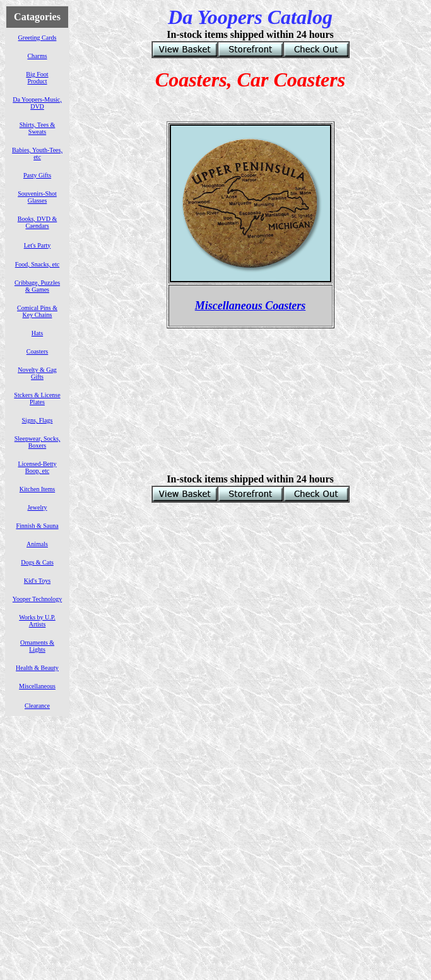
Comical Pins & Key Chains (37, 311)
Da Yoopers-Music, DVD (37, 103)
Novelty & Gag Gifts (37, 373)
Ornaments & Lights (37, 646)
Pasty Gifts (37, 175)
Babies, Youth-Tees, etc (37, 153)
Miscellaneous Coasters (251, 306)
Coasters (37, 351)
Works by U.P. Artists (37, 621)
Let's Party (38, 245)
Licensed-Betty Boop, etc (37, 467)
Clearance (37, 706)
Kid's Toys (37, 581)
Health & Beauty (37, 668)
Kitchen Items (37, 489)
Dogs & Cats (37, 562)
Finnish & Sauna (37, 526)
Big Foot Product (37, 78)
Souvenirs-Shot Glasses (37, 197)
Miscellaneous (37, 686)
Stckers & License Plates (37, 398)
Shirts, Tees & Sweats (38, 128)
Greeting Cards (38, 38)
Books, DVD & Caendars (38, 222)
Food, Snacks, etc (38, 264)
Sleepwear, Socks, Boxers (38, 442)
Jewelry (37, 507)
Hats (37, 333)
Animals (37, 544)
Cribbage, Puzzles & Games (37, 286)
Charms (37, 56)
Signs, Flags (38, 420)
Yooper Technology (37, 599)
